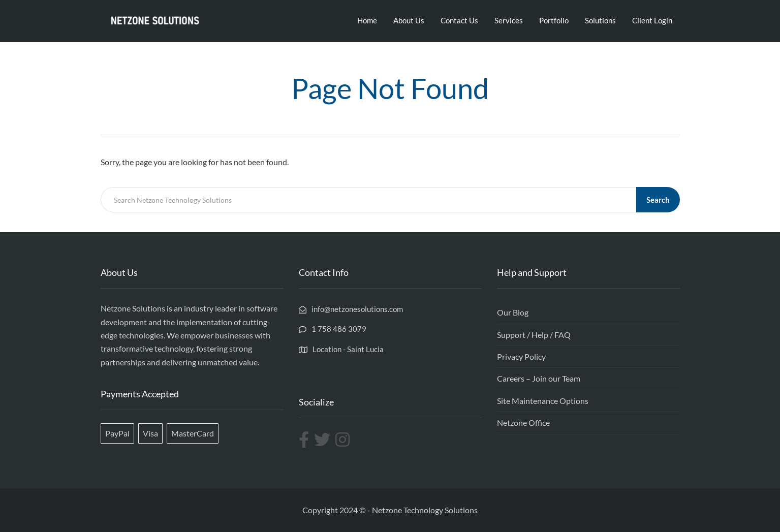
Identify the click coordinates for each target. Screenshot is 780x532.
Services (509, 20)
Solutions (600, 20)
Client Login (652, 20)
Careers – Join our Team (539, 378)
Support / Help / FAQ (534, 335)
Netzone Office (523, 423)
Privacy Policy (521, 356)
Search (658, 200)
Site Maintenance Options (543, 401)
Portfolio (554, 20)
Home (367, 20)
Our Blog (513, 312)
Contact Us (459, 20)
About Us (409, 20)
